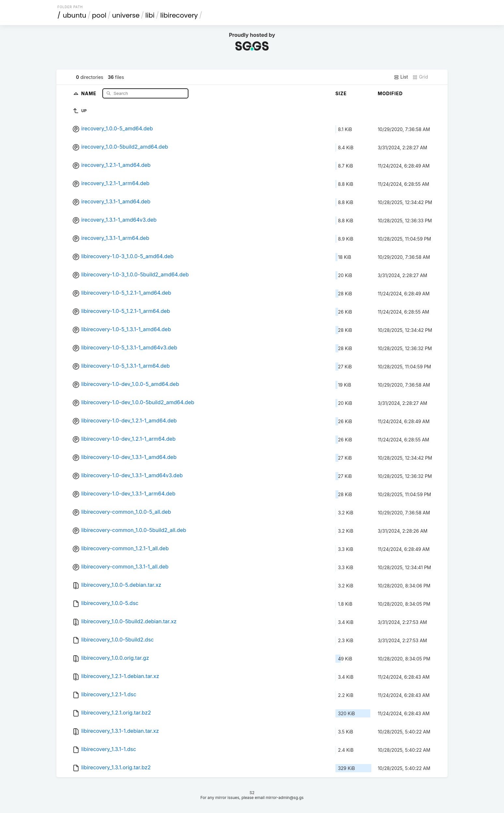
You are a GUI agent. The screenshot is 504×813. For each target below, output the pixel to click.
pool (99, 15)
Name (89, 93)
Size (341, 93)
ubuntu (75, 15)
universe (126, 15)
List (401, 77)
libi (150, 15)
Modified (390, 93)
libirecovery (179, 15)
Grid (420, 77)
